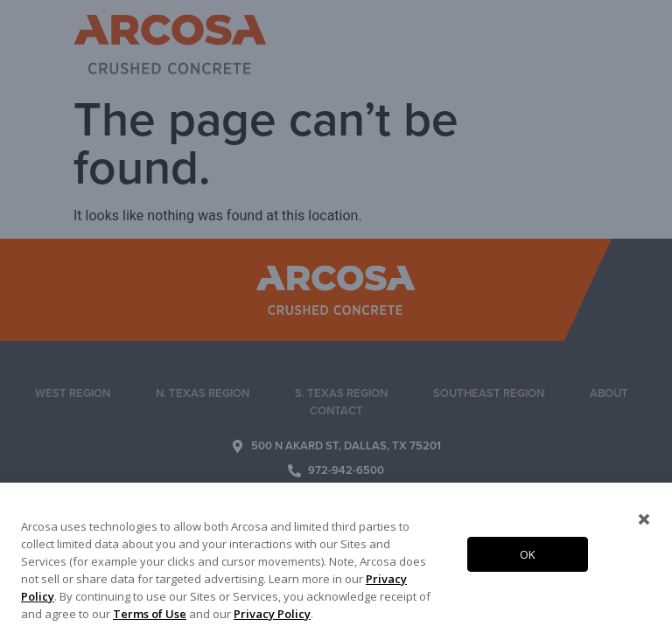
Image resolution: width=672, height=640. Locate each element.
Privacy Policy (272, 614)
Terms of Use (150, 614)
